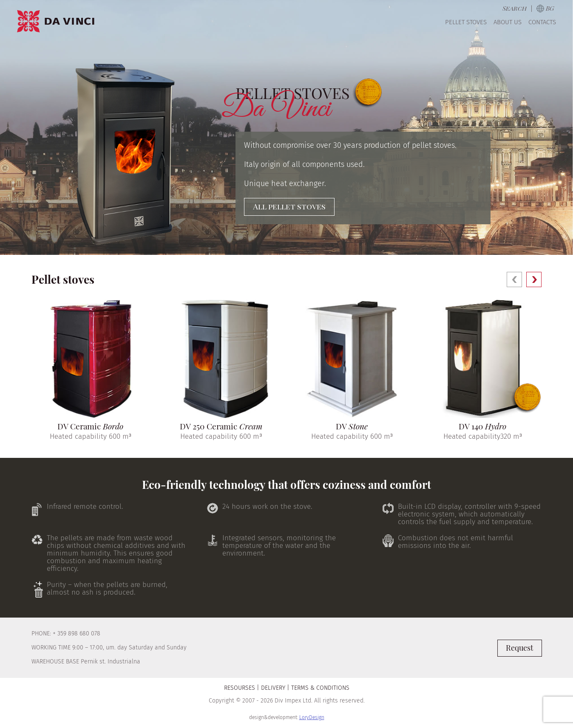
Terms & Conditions (320, 688)
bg (550, 8)
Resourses (240, 688)
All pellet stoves (289, 206)
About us (508, 22)
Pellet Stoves (466, 22)
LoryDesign (312, 717)
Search (515, 8)
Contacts (542, 22)
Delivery (273, 688)
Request (519, 648)
